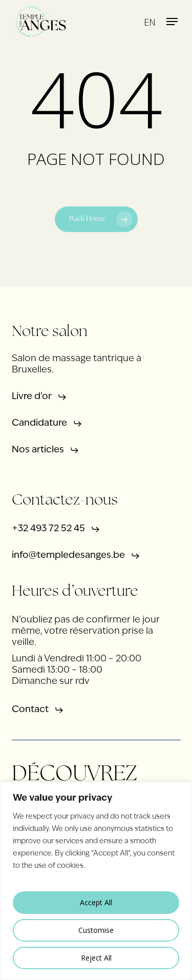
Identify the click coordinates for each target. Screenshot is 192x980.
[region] (96, 881)
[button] (172, 22)
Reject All (96, 958)
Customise (96, 930)
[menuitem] (150, 22)
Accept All (96, 902)
